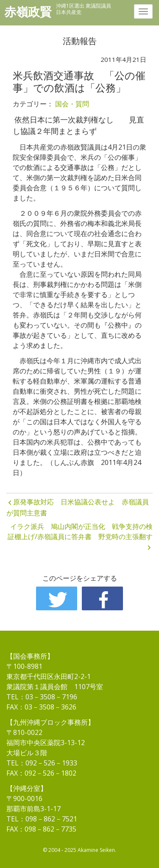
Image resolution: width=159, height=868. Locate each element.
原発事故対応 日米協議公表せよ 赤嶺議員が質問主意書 (78, 507)
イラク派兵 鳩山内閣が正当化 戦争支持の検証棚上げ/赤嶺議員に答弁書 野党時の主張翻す (80, 531)
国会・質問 (72, 104)
